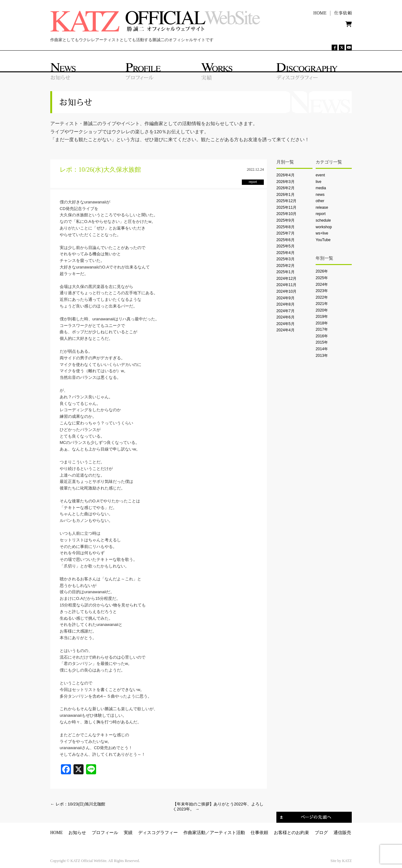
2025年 (322, 278)
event (320, 175)
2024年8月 (285, 304)
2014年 (322, 349)
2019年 (322, 317)
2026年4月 (285, 175)
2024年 (322, 285)
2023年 (322, 291)
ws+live (322, 233)
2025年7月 (285, 233)
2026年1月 (285, 195)
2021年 (322, 304)
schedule (323, 220)
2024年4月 (285, 330)
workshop (324, 227)
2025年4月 (285, 253)
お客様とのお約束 (291, 833)
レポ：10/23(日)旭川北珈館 (78, 804)
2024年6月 (285, 317)
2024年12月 (286, 279)
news (320, 195)
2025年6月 (285, 240)
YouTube (323, 240)
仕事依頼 (259, 833)
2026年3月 (285, 182)
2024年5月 (285, 324)
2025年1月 (285, 272)
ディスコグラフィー (158, 833)
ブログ (321, 833)
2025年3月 (285, 259)
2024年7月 (285, 311)
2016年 (322, 336)
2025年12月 (286, 201)
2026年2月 (285, 188)
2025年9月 (285, 220)
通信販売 (342, 833)
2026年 (322, 271)
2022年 (322, 297)
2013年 (322, 356)
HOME (57, 833)
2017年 (322, 329)
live (318, 182)
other (320, 201)
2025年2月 (285, 266)
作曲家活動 (194, 833)
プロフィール (105, 833)
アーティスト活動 (227, 833)
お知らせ (77, 833)
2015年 (322, 342)
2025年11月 (286, 207)
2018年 (322, 323)
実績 (128, 833)
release (322, 207)
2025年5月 (285, 246)
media (321, 188)
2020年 (322, 310)
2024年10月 (286, 291)
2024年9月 (285, 298)
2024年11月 (286, 285)
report (321, 214)
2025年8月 (285, 227)
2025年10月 (286, 214)
